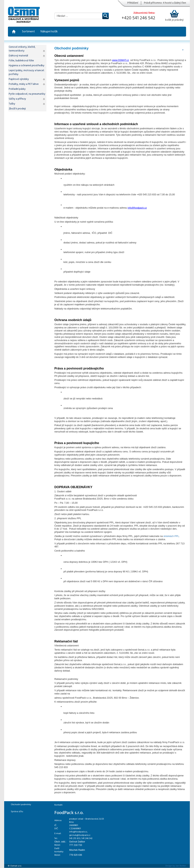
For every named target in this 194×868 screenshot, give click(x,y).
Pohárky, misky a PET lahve (24, 84)
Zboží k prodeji (17, 109)
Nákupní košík (49, 32)
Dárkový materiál (18, 56)
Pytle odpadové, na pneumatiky (27, 94)
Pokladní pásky (17, 89)
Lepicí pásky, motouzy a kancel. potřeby (27, 72)
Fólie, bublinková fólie (21, 61)
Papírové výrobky (19, 79)
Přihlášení (133, 3)
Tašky (12, 104)
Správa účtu (17, 812)
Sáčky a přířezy (17, 99)
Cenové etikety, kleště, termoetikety (22, 49)
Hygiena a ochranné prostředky (27, 66)
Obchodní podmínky (21, 805)
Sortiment (28, 32)
